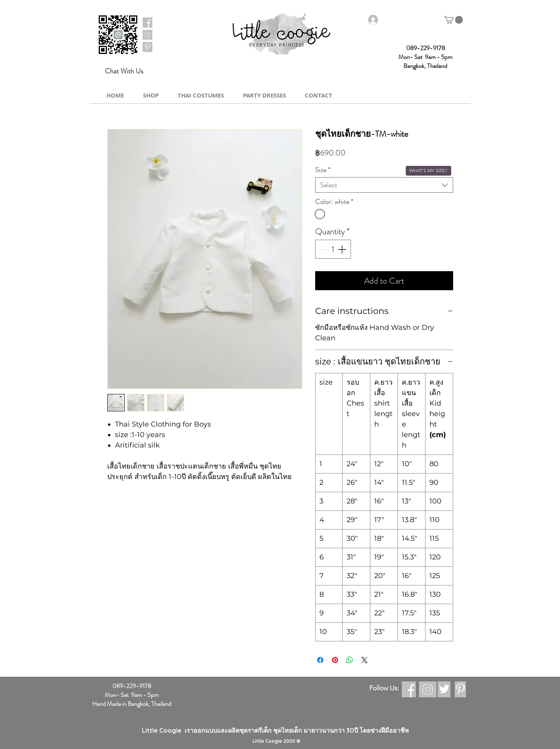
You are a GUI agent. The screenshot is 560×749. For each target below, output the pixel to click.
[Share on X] (365, 660)
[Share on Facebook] (320, 660)
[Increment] (343, 249)
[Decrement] (324, 249)
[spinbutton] (333, 249)
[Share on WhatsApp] (350, 660)
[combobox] (384, 185)
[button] (453, 20)
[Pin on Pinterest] (335, 660)
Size (323, 170)
